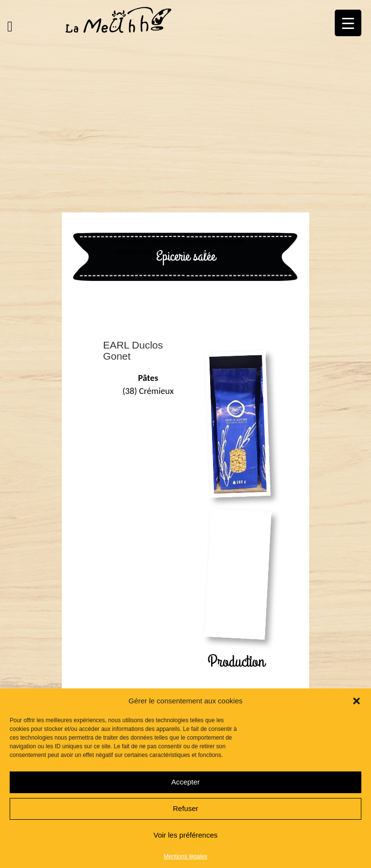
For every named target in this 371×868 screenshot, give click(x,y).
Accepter (185, 782)
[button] (357, 701)
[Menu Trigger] (348, 23)
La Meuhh (130, 241)
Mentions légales (185, 856)
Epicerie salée (172, 241)
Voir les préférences (186, 835)
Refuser (186, 808)
